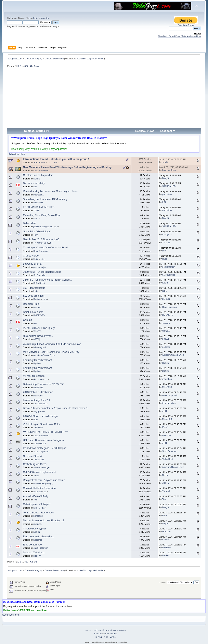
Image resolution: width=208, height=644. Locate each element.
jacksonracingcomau (43, 226)
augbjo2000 (39, 411)
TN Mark (37, 243)
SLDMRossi (39, 283)
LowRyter (167, 547)
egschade (167, 435)
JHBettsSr (38, 427)
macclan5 (38, 396)
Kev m (165, 283)
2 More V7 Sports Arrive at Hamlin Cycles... (47, 280)
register (45, 18)
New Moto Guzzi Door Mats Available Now (179, 36)
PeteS (165, 427)
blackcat (166, 555)
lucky (36, 291)
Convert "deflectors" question (39, 488)
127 (56, 163)
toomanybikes (169, 403)
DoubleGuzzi (40, 443)
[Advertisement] (104, 100)
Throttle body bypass (35, 529)
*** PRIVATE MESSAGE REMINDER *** (46, 432)
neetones (38, 540)
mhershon (167, 379)
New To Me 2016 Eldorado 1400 (41, 239)
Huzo (36, 259)
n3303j (37, 339)
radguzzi (38, 524)
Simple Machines (118, 630)
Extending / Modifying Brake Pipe (42, 215)
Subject (29, 131)
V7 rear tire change (34, 376)
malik (165, 411)
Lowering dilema (32, 264)
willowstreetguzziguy (43, 483)
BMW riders (30, 223)
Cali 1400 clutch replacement (39, 472)
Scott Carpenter (41, 452)
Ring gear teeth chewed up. (38, 537)
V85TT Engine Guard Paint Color (42, 424)
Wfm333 (37, 331)
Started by (42, 131)
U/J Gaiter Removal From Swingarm (43, 440)
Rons (36, 420)
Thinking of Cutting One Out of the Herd (45, 248)
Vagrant (166, 524)
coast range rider (170, 395)
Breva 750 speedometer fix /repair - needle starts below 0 (55, 408)
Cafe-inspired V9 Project (37, 504)
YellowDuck (39, 459)
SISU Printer (40, 162)
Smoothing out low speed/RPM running (45, 199)
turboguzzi (167, 234)
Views (151, 131)
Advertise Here (17, 154)
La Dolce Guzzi (41, 404)
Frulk (165, 515)
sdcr (164, 251)
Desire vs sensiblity (34, 183)
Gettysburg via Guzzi (35, 464)
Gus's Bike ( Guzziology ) (37, 232)
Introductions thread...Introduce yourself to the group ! (56, 159)
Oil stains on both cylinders (38, 175)
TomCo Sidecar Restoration (38, 513)
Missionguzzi (40, 347)
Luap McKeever (41, 171)
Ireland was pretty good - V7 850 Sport (45, 448)
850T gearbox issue (34, 288)
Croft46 (166, 539)
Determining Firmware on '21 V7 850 (44, 384)
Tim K (165, 162)
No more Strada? (33, 456)
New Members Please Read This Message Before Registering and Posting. (68, 167)
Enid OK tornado (32, 545)
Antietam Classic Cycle (44, 355)
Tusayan (166, 323)
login (36, 18)
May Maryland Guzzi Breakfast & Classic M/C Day (51, 352)
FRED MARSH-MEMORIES (39, 207)
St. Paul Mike (40, 275)
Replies (140, 131)
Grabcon (166, 531)
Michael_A (167, 419)
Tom (35, 500)
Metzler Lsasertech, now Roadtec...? (43, 521)
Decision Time (31, 304)
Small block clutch (33, 312)
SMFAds (98, 634)
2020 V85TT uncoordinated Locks (42, 272)
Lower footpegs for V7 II (36, 400)
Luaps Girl (92, 59)
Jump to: (163, 582)
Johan (36, 475)
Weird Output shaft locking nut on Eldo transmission (52, 344)
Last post (168, 131)
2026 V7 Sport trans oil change (40, 416)
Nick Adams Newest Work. (38, 336)
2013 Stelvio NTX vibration (38, 392)
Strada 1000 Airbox (34, 553)
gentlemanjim (40, 267)
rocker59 (81, 59)
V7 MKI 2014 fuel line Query (39, 328)
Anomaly (37, 492)
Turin (36, 235)
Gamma (27, 320)
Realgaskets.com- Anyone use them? (44, 480)
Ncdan (101, 59)
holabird (37, 307)
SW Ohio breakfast (34, 296)
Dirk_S (166, 178)
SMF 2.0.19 (91, 630)
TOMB (36, 210)
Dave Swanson (41, 251)
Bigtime (37, 299)
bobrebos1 (39, 195)
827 (26, 66)
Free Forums (111, 634)
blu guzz (166, 299)
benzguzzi (38, 516)
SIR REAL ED (169, 186)
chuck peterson (41, 548)
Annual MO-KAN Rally (35, 496)
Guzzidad (38, 379)
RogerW (37, 556)
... (23, 66)
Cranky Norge (31, 256)
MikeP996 (38, 203)
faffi (35, 187)
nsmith (37, 532)
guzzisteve (167, 194)
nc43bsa (166, 347)
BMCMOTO (39, 315)
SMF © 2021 (103, 630)
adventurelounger (42, 467)
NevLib (37, 179)
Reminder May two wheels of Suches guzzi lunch (50, 191)
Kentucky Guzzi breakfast (37, 360)
